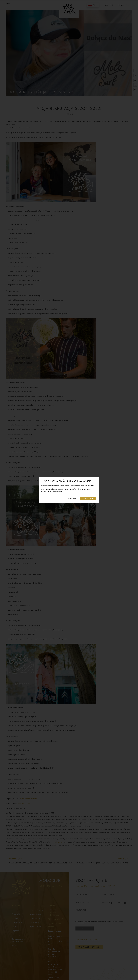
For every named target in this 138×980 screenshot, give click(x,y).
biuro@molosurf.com (58, 919)
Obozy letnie (34, 922)
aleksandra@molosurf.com (28, 799)
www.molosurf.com (57, 842)
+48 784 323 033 (24, 803)
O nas (14, 910)
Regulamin (16, 931)
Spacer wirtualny (18, 922)
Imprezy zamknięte (36, 927)
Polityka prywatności (19, 935)
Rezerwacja (16, 918)
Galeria (15, 927)
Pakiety (109, 5)
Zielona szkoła (35, 918)
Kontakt (15, 946)
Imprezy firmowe (36, 914)
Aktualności (16, 914)
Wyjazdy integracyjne (37, 910)
